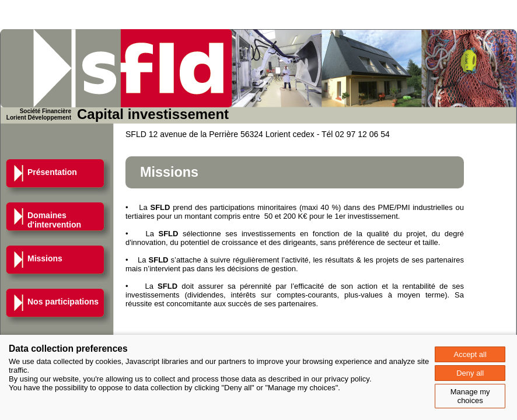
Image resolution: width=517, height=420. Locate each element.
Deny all (470, 373)
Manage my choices (470, 396)
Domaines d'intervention (54, 220)
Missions (45, 258)
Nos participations (63, 302)
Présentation (52, 172)
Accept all (470, 354)
